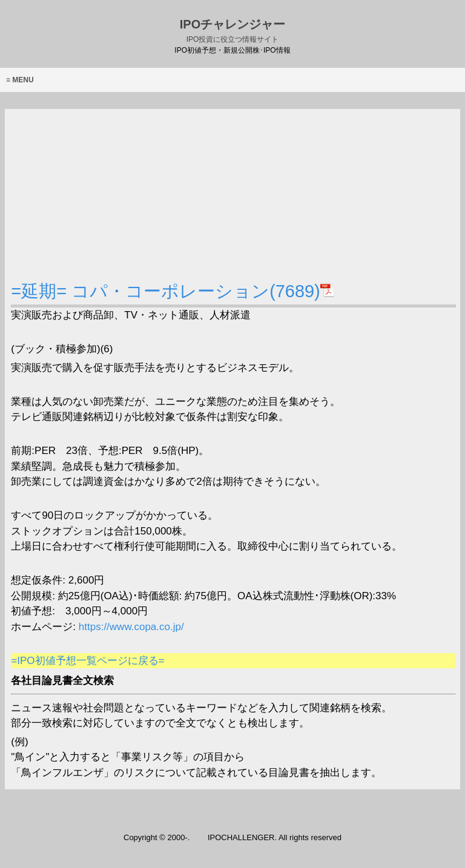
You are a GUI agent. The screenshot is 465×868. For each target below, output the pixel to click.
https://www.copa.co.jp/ (130, 627)
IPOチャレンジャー (232, 31)
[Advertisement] (233, 194)
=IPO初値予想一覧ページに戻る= (87, 661)
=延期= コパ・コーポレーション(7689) (173, 291)
